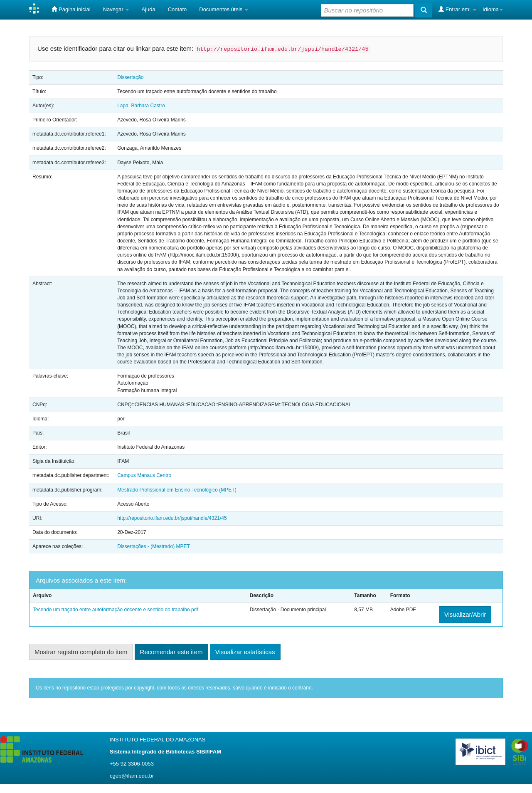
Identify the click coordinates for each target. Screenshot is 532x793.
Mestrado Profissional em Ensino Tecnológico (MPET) (177, 490)
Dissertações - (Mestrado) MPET (154, 546)
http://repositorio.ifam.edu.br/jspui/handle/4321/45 (172, 518)
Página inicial (71, 9)
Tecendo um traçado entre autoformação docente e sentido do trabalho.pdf (116, 610)
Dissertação (130, 77)
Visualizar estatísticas (245, 652)
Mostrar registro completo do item (81, 652)
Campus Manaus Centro (144, 475)
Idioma (493, 9)
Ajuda (148, 9)
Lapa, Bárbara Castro (141, 106)
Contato (177, 9)
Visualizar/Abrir (465, 614)
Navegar (116, 9)
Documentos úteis (224, 9)
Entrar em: (457, 9)
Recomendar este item (171, 652)
